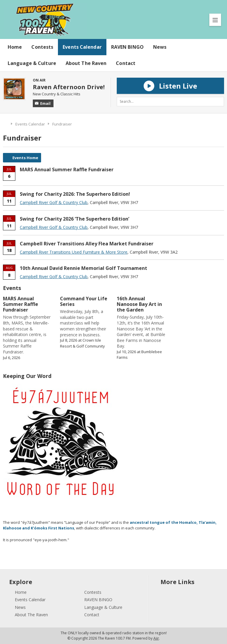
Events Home (25, 158)
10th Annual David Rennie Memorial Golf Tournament (83, 268)
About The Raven (86, 63)
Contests (42, 47)
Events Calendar (82, 47)
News (160, 47)
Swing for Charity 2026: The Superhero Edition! (75, 194)
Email (43, 103)
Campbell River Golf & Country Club (54, 202)
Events (12, 288)
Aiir (156, 638)
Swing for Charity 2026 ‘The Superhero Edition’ (74, 219)
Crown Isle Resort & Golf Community (82, 343)
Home (15, 47)
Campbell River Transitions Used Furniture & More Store (74, 252)
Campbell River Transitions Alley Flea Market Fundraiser (87, 244)
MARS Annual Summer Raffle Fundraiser (67, 169)
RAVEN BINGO (127, 47)
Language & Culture (32, 63)
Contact (126, 63)
